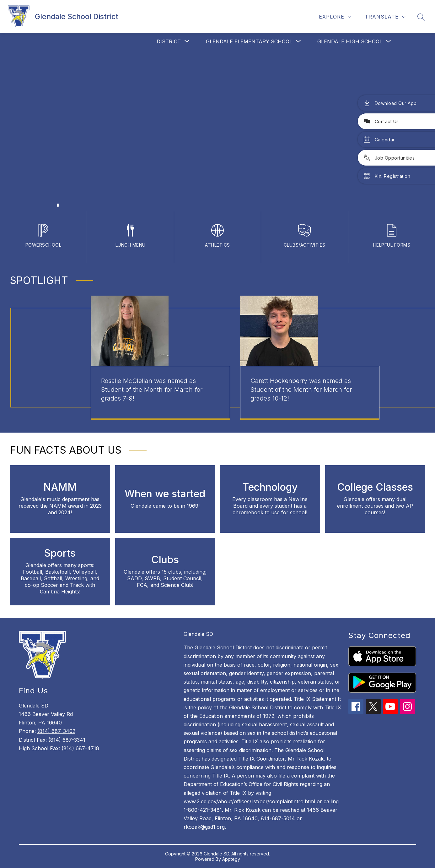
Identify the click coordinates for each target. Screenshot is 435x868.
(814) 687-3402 (56, 731)
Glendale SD (198, 634)
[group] (160, 358)
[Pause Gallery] (58, 205)
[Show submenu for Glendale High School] (350, 41)
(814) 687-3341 (67, 740)
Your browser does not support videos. (217, 131)
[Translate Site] (385, 17)
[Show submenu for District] (169, 41)
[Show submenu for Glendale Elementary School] (249, 41)
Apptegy (231, 859)
